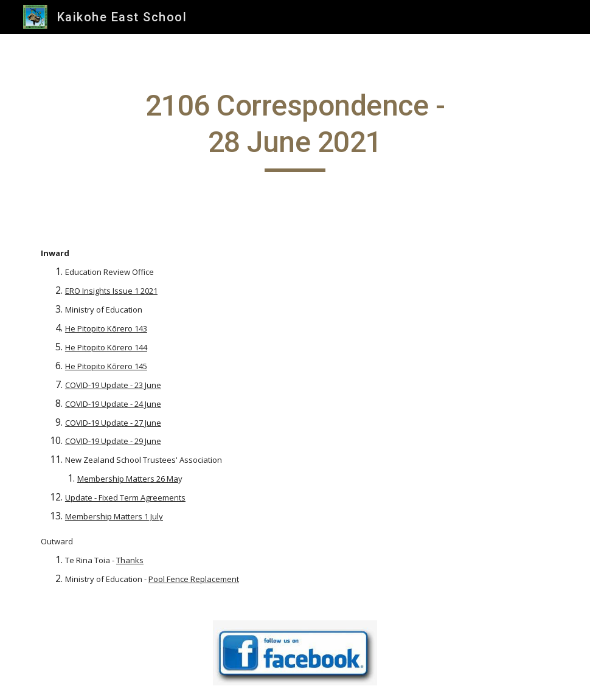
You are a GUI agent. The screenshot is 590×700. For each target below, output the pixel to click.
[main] (295, 130)
